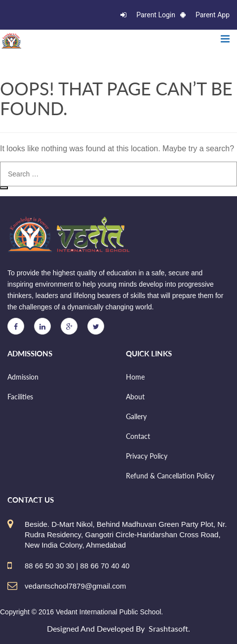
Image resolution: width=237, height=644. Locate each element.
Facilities (20, 397)
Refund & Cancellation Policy (170, 476)
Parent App (205, 15)
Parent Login (148, 15)
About (135, 397)
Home (135, 377)
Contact (138, 436)
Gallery (136, 416)
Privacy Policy (147, 456)
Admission (23, 377)
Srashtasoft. (169, 628)
